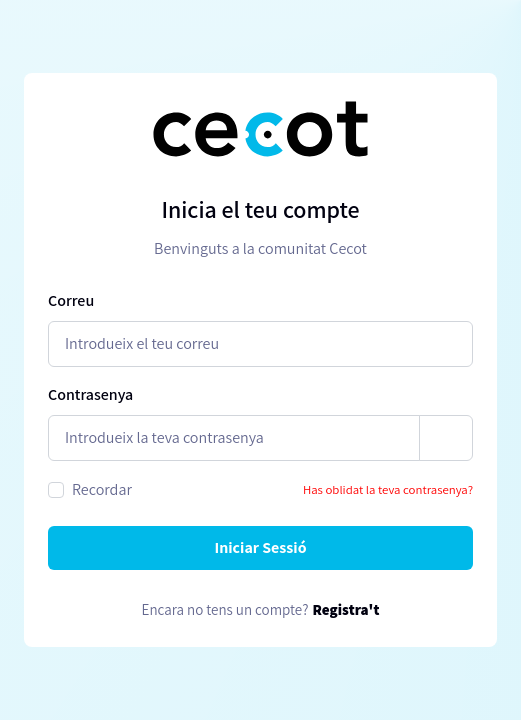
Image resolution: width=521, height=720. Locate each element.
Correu (71, 300)
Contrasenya (90, 394)
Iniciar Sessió (260, 547)
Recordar (102, 489)
